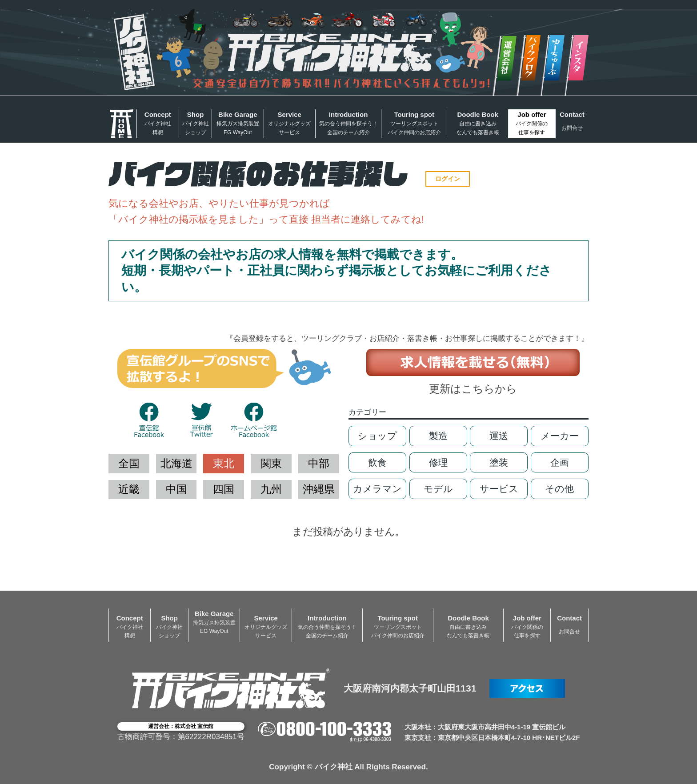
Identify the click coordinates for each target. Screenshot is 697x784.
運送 (499, 436)
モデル (438, 489)
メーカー (560, 436)
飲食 (377, 462)
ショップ (377, 436)
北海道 (176, 463)
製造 (438, 436)
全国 (129, 463)
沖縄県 (319, 489)
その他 (559, 489)
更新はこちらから (473, 389)
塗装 (499, 462)
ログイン (448, 179)
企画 (560, 462)
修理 (438, 462)
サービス (499, 489)
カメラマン (377, 489)
